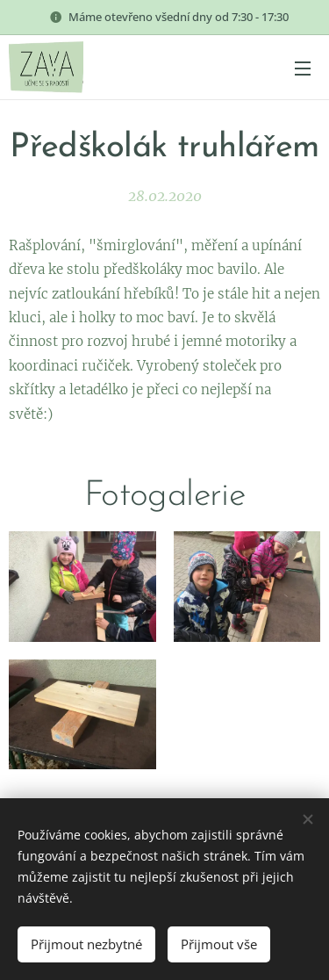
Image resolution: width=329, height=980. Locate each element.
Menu (303, 68)
